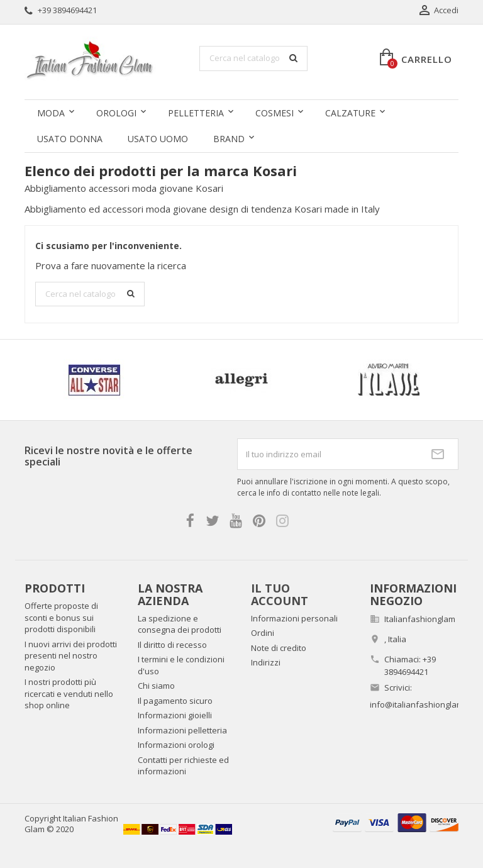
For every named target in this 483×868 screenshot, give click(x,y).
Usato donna (70, 139)
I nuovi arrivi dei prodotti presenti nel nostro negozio (71, 656)
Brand (229, 139)
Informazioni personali (294, 618)
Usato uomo (158, 139)
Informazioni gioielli (175, 715)
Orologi (116, 113)
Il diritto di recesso (172, 645)
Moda (51, 113)
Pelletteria (196, 113)
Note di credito (279, 648)
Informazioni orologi (176, 745)
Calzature (350, 113)
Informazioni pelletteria (182, 730)
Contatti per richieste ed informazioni (183, 766)
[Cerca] (253, 58)
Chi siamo (156, 686)
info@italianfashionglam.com (425, 704)
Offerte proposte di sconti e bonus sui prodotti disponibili (61, 617)
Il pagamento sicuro (175, 701)
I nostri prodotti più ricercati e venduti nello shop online (69, 693)
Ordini (263, 633)
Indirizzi (266, 662)
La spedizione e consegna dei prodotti (180, 624)
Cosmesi (275, 113)
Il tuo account (280, 594)
